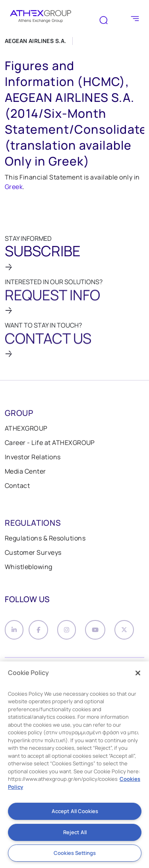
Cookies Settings (75, 853)
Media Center (25, 471)
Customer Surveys (33, 552)
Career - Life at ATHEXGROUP (50, 443)
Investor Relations (33, 457)
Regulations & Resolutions (45, 538)
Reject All (75, 832)
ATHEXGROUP (26, 428)
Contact (17, 486)
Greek (14, 187)
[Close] (138, 673)
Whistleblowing (29, 567)
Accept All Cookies (75, 811)
